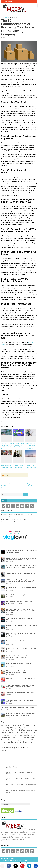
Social (4, 501)
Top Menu (7, 2)
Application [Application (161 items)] (13, 725)
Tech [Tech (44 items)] (9, 742)
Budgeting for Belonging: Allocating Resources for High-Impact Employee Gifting (21, 559)
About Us (7, 860)
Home (3, 860)
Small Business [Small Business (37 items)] (24, 740)
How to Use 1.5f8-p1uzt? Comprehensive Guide (22, 678)
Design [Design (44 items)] (14, 728)
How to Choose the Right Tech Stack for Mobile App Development (19, 602)
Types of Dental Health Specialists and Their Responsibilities (7, 486)
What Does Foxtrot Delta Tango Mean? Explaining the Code (7, 466)
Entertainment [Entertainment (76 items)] (6, 730)
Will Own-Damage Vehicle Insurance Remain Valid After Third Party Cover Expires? (20, 686)
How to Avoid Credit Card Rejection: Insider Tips (20, 641)
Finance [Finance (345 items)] (21, 730)
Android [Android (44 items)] (3, 726)
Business (5, 422)
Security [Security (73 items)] (4, 740)
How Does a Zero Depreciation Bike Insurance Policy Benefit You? (21, 634)
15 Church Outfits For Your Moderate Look (13, 517)
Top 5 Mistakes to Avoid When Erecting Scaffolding (30, 466)
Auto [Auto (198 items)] (20, 725)
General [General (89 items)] (4, 733)
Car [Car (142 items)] (34, 725)
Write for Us (25, 860)
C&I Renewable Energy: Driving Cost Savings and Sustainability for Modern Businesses (20, 581)
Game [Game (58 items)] (31, 730)
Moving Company (16, 422)
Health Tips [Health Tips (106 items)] (25, 733)
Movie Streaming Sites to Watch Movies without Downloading (18, 524)
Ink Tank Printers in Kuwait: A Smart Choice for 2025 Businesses (19, 466)
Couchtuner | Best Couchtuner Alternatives (13, 522)
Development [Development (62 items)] (20, 728)
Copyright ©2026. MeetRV (8, 858)
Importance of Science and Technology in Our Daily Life (16, 515)
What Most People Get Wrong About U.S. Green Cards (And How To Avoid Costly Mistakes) (7, 447)
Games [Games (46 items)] (35, 730)
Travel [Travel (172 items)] (26, 742)
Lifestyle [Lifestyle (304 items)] (31, 735)
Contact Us (13, 860)
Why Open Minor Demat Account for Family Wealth (17, 708)
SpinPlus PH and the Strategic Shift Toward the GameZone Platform (22, 551)
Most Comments (6, 511)
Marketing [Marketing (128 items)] (8, 737)
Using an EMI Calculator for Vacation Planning (21, 573)
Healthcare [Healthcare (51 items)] (18, 733)
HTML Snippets (12, 863)
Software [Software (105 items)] (5, 742)
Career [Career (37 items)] (3, 728)
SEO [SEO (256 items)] (8, 739)
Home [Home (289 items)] (32, 732)
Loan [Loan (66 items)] (3, 737)
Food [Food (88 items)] (27, 730)
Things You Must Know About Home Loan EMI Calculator (21, 693)
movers (20, 91)
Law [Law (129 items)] (21, 735)
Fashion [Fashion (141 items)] (14, 730)
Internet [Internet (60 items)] (17, 735)
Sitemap (19, 860)
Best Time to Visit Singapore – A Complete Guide (20, 664)
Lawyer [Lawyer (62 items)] (25, 735)
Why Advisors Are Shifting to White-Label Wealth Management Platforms (31, 447)
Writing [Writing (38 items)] (30, 742)
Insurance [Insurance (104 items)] (11, 735)
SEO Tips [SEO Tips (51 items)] (13, 740)
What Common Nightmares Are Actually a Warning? (20, 619)
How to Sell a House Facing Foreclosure (19, 595)
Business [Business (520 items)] (27, 725)
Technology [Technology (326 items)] (17, 742)
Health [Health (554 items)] (11, 732)
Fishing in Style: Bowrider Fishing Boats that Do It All (22, 626)
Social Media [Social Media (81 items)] (32, 740)
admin (4, 38)
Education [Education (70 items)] (27, 728)
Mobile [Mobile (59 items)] (15, 737)
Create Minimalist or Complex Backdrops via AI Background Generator (21, 588)
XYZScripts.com (26, 863)
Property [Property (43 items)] (24, 738)
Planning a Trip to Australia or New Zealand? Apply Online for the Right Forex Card (21, 714)
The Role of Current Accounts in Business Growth (19, 445)
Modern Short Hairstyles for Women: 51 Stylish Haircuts (21, 649)
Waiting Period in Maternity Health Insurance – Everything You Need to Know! (21, 672)
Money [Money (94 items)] (19, 737)
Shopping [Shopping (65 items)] (18, 740)
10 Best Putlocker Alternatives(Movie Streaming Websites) (17, 519)
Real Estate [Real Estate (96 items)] (30, 737)
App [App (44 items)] (6, 726)
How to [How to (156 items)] (4, 735)
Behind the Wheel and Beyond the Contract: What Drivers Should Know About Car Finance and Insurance (21, 611)
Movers (9, 422)
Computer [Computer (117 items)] (9, 728)
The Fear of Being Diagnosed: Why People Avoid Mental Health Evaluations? (20, 656)
